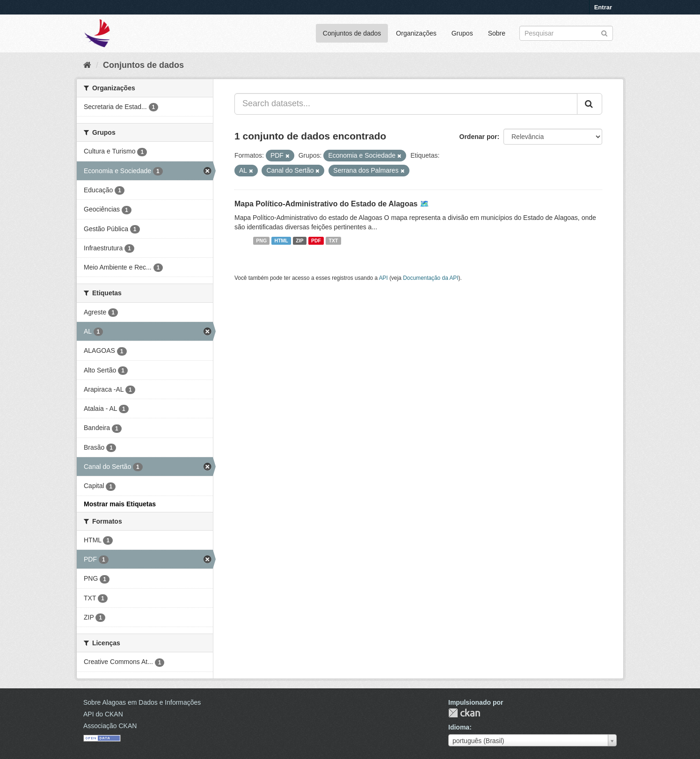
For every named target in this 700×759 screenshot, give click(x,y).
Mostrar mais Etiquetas (120, 504)
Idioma (459, 727)
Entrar (603, 7)
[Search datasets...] (406, 104)
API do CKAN (103, 714)
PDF (316, 241)
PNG (261, 241)
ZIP (299, 241)
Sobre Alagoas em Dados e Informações (142, 702)
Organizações (416, 33)
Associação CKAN (110, 726)
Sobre (497, 33)
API (383, 278)
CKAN (464, 713)
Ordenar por (478, 137)
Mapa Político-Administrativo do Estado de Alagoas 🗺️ (332, 204)
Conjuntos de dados (352, 33)
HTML (281, 241)
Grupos (462, 33)
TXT (334, 241)
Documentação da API (430, 278)
